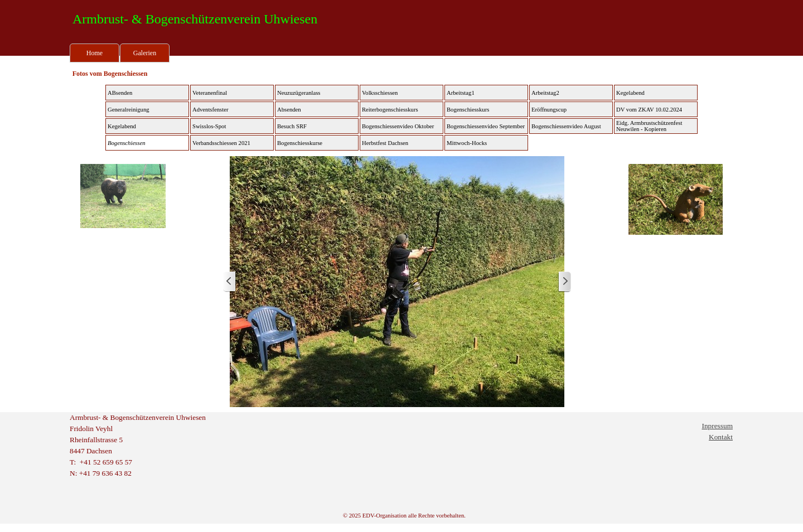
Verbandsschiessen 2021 (221, 143)
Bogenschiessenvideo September (486, 126)
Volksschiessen (380, 93)
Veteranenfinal (210, 93)
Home (95, 53)
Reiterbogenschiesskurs (390, 110)
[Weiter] (564, 282)
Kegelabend (630, 93)
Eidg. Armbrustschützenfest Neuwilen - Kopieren (649, 126)
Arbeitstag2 (545, 93)
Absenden (289, 110)
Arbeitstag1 (461, 93)
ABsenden (120, 93)
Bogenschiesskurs (468, 110)
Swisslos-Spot (209, 126)
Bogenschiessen (126, 143)
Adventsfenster (211, 110)
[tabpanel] (151, 446)
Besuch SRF (292, 126)
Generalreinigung (129, 110)
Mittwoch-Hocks (467, 143)
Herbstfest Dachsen (385, 143)
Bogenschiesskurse (300, 143)
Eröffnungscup (549, 110)
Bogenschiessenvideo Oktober (398, 126)
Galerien (145, 53)
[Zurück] (230, 282)
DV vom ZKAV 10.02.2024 (649, 110)
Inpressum (717, 426)
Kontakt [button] (721, 437)
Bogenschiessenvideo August (566, 126)
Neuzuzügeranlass (299, 93)
